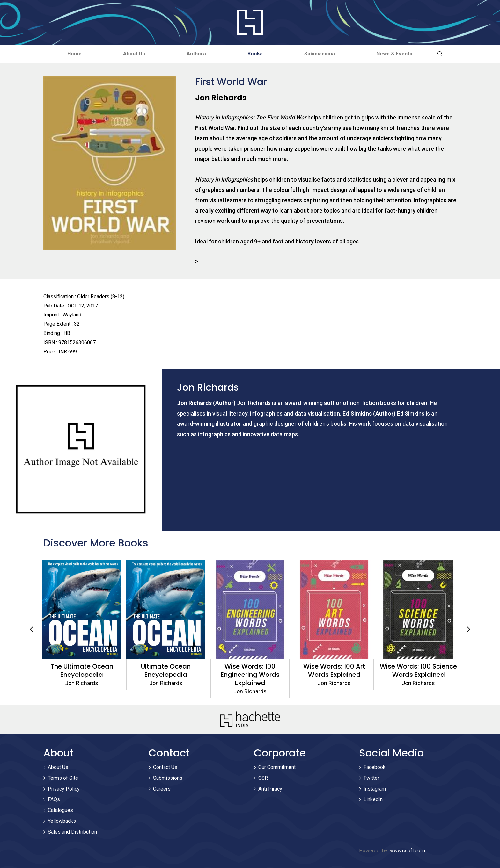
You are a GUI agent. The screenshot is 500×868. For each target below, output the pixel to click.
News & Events (394, 54)
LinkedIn (373, 799)
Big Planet (82, 666)
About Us (134, 54)
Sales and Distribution (72, 832)
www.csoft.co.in (408, 851)
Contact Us (165, 767)
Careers (162, 789)
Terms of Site (63, 778)
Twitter (371, 778)
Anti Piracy (270, 789)
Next (468, 629)
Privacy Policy (64, 789)
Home (74, 54)
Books (255, 54)
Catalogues (60, 810)
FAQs (54, 799)
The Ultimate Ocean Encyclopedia (166, 670)
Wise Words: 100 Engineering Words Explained (334, 675)
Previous (32, 629)
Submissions (320, 54)
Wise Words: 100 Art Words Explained (418, 670)
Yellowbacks (62, 821)
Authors (196, 54)
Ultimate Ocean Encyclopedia (250, 670)
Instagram (375, 789)
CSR (263, 778)
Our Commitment (277, 767)
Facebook (375, 767)
